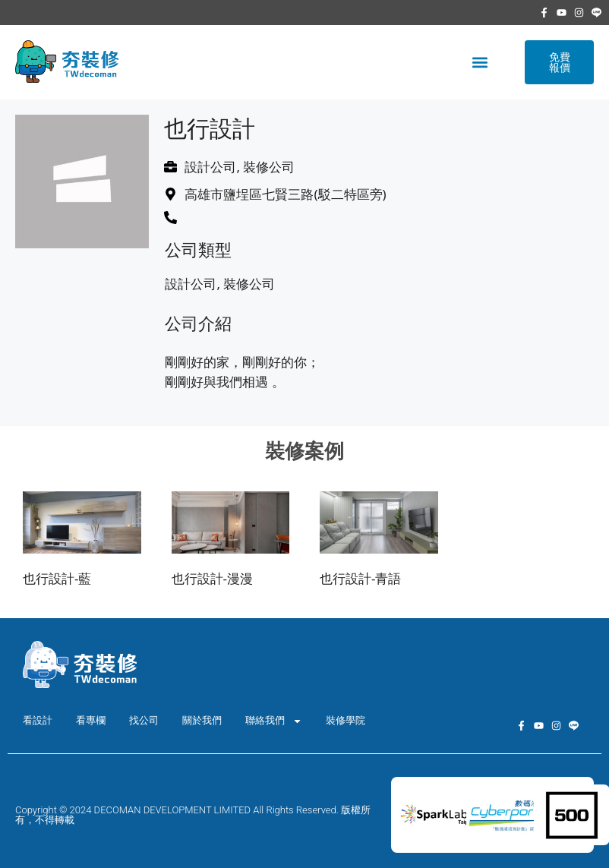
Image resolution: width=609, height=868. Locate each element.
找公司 (144, 720)
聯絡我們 (274, 721)
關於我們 (202, 720)
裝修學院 (346, 720)
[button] (480, 63)
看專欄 (91, 720)
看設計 (38, 720)
